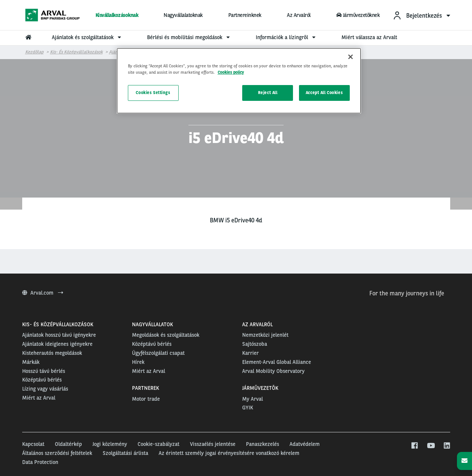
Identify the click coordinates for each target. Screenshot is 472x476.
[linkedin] (447, 446)
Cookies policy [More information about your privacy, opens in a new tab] (231, 72)
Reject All (268, 93)
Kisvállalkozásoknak (117, 15)
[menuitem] (421, 15)
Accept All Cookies (324, 93)
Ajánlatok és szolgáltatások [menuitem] (87, 37)
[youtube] (430, 446)
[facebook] (414, 446)
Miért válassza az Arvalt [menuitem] (369, 37)
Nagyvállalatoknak (183, 15)
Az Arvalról (299, 15)
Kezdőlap (34, 52)
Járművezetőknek (358, 15)
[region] (239, 81)
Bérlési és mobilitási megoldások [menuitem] (189, 37)
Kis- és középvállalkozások (76, 52)
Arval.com (43, 293)
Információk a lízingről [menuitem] (287, 37)
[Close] (351, 57)
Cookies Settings (153, 93)
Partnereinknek (245, 15)
